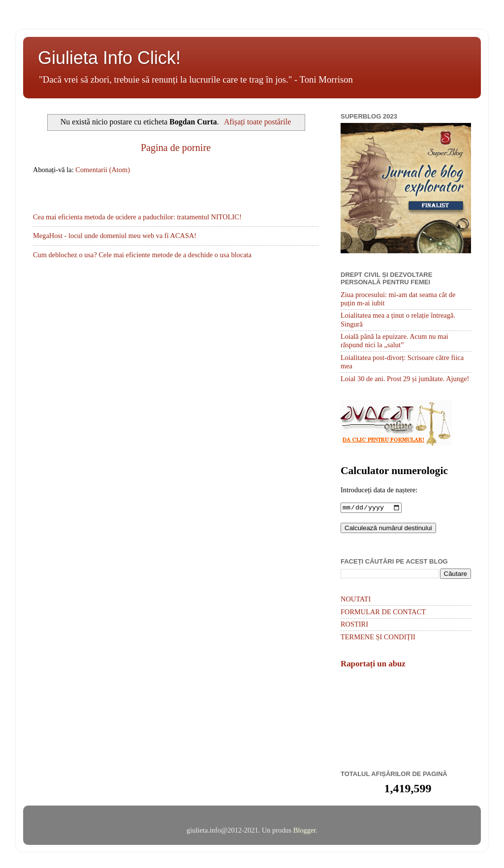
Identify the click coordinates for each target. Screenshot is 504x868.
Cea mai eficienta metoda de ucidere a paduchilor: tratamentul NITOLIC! (137, 217)
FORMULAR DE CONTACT (383, 613)
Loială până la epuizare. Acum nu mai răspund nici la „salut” (394, 341)
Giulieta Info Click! (109, 58)
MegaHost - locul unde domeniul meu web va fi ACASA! (115, 236)
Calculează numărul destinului (388, 529)
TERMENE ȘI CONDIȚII (378, 638)
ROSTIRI (354, 625)
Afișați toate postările (257, 122)
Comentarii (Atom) (103, 170)
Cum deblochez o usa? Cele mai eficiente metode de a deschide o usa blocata (142, 255)
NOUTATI (356, 600)
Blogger (305, 831)
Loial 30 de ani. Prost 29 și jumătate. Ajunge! (405, 379)
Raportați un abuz (373, 665)
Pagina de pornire (176, 148)
